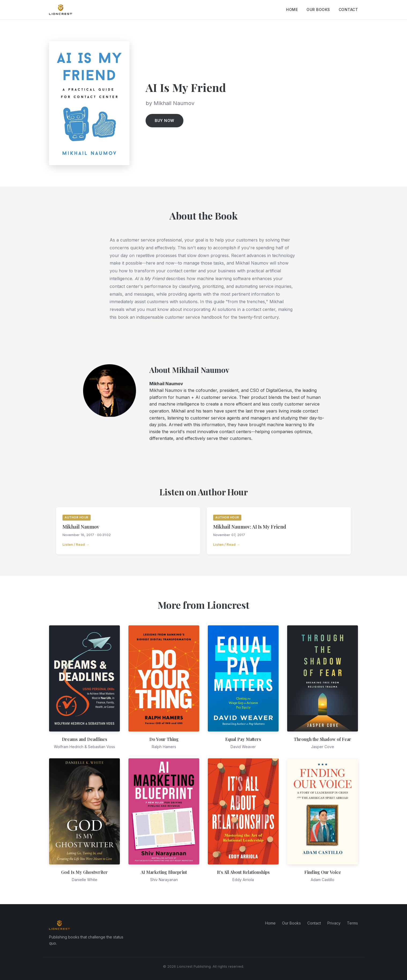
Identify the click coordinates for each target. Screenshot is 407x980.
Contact (348, 10)
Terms (352, 923)
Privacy (334, 923)
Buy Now (164, 120)
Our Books (318, 10)
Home (292, 10)
